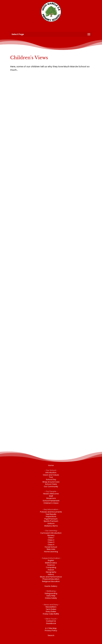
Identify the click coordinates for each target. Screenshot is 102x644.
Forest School (51, 547)
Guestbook (51, 623)
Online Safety (51, 598)
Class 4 (51, 545)
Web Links (51, 549)
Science (51, 565)
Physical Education (51, 579)
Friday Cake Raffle (51, 614)
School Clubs (51, 484)
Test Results (51, 514)
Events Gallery (51, 586)
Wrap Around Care (51, 482)
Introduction (51, 473)
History (51, 574)
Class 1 (51, 538)
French (51, 570)
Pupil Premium (51, 519)
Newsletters (51, 607)
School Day (51, 480)
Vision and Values (51, 475)
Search (51, 635)
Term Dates (51, 609)
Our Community (51, 486)
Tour (51, 477)
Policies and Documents (51, 512)
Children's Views (51, 503)
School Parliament (51, 501)
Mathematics (51, 563)
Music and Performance (51, 577)
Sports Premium (51, 521)
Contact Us (51, 621)
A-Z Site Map (51, 628)
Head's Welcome (51, 494)
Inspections (51, 516)
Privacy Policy (51, 630)
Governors (51, 498)
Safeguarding (51, 593)
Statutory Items (51, 526)
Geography (51, 572)
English (51, 560)
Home (51, 465)
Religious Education (51, 581)
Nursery (51, 535)
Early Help (51, 596)
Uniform (51, 523)
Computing (51, 567)
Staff (51, 496)
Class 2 (51, 540)
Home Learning (51, 552)
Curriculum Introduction (51, 533)
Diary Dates (51, 611)
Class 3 (51, 542)
